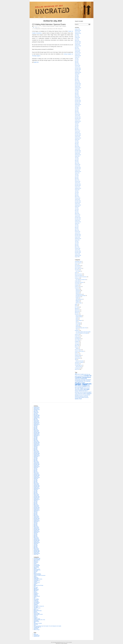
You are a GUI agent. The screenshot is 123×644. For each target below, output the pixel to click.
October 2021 (77, 54)
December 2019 (78, 84)
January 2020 (77, 82)
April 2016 (77, 145)
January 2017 (77, 132)
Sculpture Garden (78, 355)
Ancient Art (78, 292)
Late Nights (77, 344)
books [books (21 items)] (81, 376)
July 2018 (77, 107)
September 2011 (78, 222)
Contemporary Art (79, 294)
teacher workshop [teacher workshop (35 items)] (84, 396)
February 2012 (78, 215)
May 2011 (77, 227)
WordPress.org (36, 636)
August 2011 (77, 223)
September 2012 (78, 205)
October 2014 (77, 170)
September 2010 (78, 239)
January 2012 (77, 216)
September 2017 (78, 121)
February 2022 (78, 50)
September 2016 (78, 138)
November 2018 (78, 102)
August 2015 (77, 156)
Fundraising (77, 337)
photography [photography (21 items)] (85, 392)
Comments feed (37, 635)
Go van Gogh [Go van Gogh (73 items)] (79, 388)
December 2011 (78, 218)
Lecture (77, 325)
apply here (36, 62)
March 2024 (77, 36)
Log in (35, 634)
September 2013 (78, 188)
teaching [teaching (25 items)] (77, 397)
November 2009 (78, 253)
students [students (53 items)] (89, 393)
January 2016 (77, 149)
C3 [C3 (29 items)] (83, 376)
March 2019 (77, 96)
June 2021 (77, 60)
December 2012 (78, 201)
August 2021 (77, 57)
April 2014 (77, 179)
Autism (76, 273)
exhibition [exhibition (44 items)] (85, 387)
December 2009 (78, 251)
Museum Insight (78, 350)
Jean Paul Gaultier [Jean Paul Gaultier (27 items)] (79, 390)
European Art (78, 297)
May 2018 (77, 110)
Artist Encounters (79, 367)
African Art (78, 289)
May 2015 (77, 160)
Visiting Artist (60, 29)
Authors (44, 17)
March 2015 (77, 163)
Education (77, 314)
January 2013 (77, 200)
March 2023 (77, 40)
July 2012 (77, 208)
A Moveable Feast (78, 261)
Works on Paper (79, 303)
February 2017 (78, 131)
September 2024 (78, 33)
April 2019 (77, 95)
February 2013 (78, 198)
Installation (64, 26)
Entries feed (36, 635)
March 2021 (77, 64)
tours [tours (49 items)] (83, 397)
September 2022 (78, 46)
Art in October (78, 271)
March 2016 (77, 146)
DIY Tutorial (77, 307)
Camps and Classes (79, 275)
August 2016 (77, 139)
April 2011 (77, 229)
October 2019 (77, 86)
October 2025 (77, 29)
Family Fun (77, 334)
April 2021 (77, 63)
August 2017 (77, 123)
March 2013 (77, 197)
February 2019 (78, 98)
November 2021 (78, 53)
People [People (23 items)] (80, 392)
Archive (76, 264)
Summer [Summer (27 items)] (77, 395)
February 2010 (78, 248)
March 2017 (77, 130)
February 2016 (78, 148)
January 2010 (77, 250)
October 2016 (77, 137)
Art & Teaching (78, 266)
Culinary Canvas (78, 287)
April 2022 (77, 47)
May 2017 (77, 127)
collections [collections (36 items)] (77, 378)
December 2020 (78, 68)
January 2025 (77, 32)
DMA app (77, 309)
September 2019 (78, 88)
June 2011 (77, 226)
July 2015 (77, 158)
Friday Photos (77, 336)
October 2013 (77, 187)
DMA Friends (77, 310)
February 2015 (78, 165)
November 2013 (78, 186)
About (39, 17)
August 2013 (77, 190)
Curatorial (77, 288)
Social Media (77, 357)
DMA (56, 29)
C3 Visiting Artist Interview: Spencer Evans (49, 24)
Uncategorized (78, 368)
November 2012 (78, 202)
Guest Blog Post (78, 339)
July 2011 (77, 225)
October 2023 (77, 38)
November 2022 (78, 43)
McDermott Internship (80, 361)
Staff (76, 360)
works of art (77, 369)
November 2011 (78, 219)
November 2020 (78, 70)
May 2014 (77, 177)
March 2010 (77, 247)
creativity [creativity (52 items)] (88, 381)
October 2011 (77, 220)
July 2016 (77, 141)
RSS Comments (64, 643)
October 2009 (77, 254)
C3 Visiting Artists (44, 29)
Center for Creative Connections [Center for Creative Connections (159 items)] (83, 376)
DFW (76, 306)
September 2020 (78, 72)
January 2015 (77, 166)
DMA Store (77, 313)
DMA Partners (77, 311)
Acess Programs (79, 316)
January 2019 (77, 99)
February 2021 (78, 65)
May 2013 (77, 194)
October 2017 (77, 120)
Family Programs (79, 320)
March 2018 (77, 113)
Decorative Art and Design (80, 296)
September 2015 (78, 155)
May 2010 (77, 244)
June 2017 (77, 125)
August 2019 (77, 89)
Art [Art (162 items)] (76, 374)
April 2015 (77, 162)
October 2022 (77, 44)
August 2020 (77, 74)
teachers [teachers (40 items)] (77, 396)
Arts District (77, 270)
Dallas (60, 26)
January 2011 (77, 233)
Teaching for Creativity (79, 362)
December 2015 (78, 151)
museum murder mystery (79, 351)
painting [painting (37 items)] (77, 392)
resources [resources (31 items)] (80, 393)
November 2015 (78, 152)
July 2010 (77, 241)
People (76, 353)
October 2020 (77, 71)
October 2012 (77, 204)
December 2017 (78, 117)
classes (77, 318)
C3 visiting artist (37, 29)
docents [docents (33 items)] (80, 387)
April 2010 (77, 246)
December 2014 (78, 167)
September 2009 (78, 255)
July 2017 (77, 124)
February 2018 (78, 114)
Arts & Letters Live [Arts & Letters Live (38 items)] (82, 374)
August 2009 (77, 257)
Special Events (78, 358)
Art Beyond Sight (79, 317)
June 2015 (77, 159)
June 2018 (77, 109)
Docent (77, 319)
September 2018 (78, 105)
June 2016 (77, 142)
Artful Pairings (77, 267)
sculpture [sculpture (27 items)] (85, 394)
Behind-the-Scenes (78, 274)
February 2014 (78, 181)
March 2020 (77, 81)
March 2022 (77, 49)
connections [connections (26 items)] (88, 380)
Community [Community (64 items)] (84, 378)
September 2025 (78, 31)
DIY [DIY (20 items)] (81, 385)
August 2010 (77, 240)
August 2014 (77, 173)
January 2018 (77, 116)
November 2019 (78, 85)
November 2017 (78, 119)
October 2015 (77, 153)
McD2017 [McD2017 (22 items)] (77, 391)
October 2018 (77, 103)
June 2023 (77, 39)
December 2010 (78, 234)
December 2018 (78, 100)
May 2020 (77, 78)
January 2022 (77, 51)
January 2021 (77, 67)
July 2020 (77, 75)
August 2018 (77, 106)
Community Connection (79, 282)
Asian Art (77, 293)
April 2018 (77, 112)
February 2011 (78, 232)
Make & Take (77, 346)
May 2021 (77, 61)
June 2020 (77, 77)
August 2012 (77, 206)
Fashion (77, 298)
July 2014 (77, 174)
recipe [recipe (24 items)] (76, 394)
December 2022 (78, 42)
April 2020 (77, 79)
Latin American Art (79, 299)
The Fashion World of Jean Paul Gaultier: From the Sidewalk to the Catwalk (47, 626)
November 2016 (78, 135)
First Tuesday (78, 323)
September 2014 (78, 172)
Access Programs (78, 263)
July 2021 (77, 58)
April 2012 (77, 212)
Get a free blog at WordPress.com (57, 642)
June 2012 (77, 209)
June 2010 (77, 243)
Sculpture (77, 302)
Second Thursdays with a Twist (81, 328)
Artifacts (77, 348)
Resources (77, 354)
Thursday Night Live (79, 365)
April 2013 (77, 195)
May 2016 (77, 144)
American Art (78, 291)
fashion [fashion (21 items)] (89, 387)
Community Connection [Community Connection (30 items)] (80, 380)
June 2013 (77, 193)
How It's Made (77, 340)
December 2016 (78, 134)
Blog (35, 17)
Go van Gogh (78, 324)
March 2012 (77, 213)
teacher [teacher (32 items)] (88, 395)
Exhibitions (77, 330)
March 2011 (77, 230)
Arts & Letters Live (78, 268)
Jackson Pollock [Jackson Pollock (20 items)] (86, 388)
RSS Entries (58, 643)
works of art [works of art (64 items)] (78, 399)
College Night (77, 281)
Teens (77, 329)
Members (77, 347)
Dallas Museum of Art (51, 29)
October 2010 (77, 237)
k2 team (70, 642)
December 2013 (78, 184)
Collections (77, 278)
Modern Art (78, 300)
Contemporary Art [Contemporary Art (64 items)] (80, 381)
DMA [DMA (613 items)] (85, 385)
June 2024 (77, 35)
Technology (77, 364)
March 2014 (77, 180)
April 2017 (77, 128)
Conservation (77, 284)
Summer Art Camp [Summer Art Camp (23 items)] (83, 395)
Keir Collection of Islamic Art (81, 280)
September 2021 (78, 56)
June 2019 (77, 92)
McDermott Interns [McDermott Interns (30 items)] (83, 391)
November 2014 (78, 169)
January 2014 (77, 183)
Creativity (57, 26)
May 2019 (77, 93)
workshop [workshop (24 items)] (86, 397)
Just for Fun (77, 343)
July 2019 (77, 91)
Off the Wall (78, 327)
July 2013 (77, 191)
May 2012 (77, 211)
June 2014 (77, 176)
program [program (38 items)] (89, 392)
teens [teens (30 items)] (80, 397)
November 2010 (78, 236)
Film (77, 322)
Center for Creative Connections (49, 26)
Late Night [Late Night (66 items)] (86, 389)
